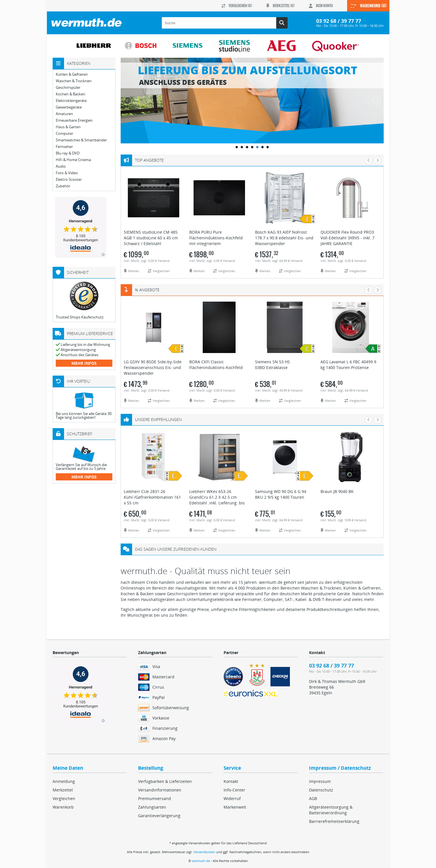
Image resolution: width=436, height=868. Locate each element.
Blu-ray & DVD (68, 153)
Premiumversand (155, 798)
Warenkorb (63, 807)
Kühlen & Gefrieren (72, 74)
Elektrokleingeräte (71, 101)
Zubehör (63, 186)
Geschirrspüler (68, 88)
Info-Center (234, 790)
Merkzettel (63, 790)
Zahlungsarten (152, 807)
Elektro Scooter (69, 180)
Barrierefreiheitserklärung (334, 821)
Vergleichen (64, 798)
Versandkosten (204, 852)
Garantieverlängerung (159, 816)
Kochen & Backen (70, 94)
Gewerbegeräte (69, 107)
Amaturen (64, 114)
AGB (313, 798)
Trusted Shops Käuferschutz (80, 317)
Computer (64, 134)
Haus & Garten (68, 127)
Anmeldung (64, 781)
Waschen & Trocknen (74, 81)
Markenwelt (235, 807)
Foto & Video (67, 173)
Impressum (320, 781)
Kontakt (231, 781)
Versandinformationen (160, 790)
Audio (61, 166)
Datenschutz (321, 790)
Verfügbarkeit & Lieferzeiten (165, 781)
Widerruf (232, 798)
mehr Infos (84, 363)
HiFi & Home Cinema (73, 160)
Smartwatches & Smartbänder (81, 140)
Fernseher (64, 147)
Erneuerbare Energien (74, 120)
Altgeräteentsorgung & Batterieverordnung (331, 810)
